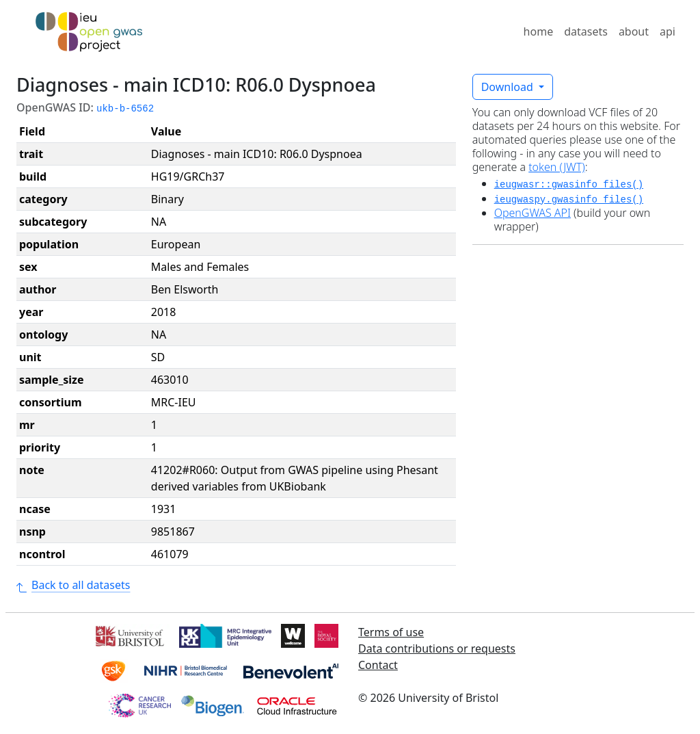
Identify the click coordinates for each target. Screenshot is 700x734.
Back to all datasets (73, 585)
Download (509, 87)
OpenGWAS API (533, 213)
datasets (586, 31)
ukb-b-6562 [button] (125, 109)
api (668, 31)
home (539, 31)
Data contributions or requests (437, 648)
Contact (378, 665)
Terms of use (391, 632)
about (634, 31)
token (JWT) (557, 167)
